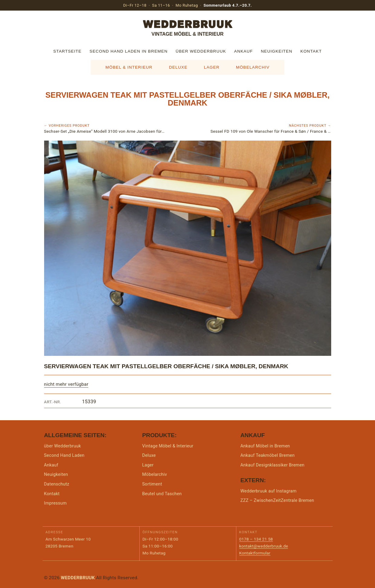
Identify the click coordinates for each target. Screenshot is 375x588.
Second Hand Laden (64, 455)
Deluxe (178, 67)
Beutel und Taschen (162, 494)
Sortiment (152, 484)
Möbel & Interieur (129, 67)
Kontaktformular (255, 553)
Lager (212, 67)
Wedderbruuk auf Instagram (269, 491)
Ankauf (244, 51)
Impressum (55, 503)
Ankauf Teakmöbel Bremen (268, 455)
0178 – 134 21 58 (256, 539)
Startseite (67, 51)
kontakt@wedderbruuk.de (264, 546)
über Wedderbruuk (201, 51)
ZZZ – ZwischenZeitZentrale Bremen (277, 500)
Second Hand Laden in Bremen (128, 51)
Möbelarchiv (253, 67)
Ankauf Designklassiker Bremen (273, 465)
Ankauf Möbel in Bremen (265, 446)
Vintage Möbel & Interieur (168, 446)
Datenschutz (57, 484)
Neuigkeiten (276, 51)
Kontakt (311, 51)
